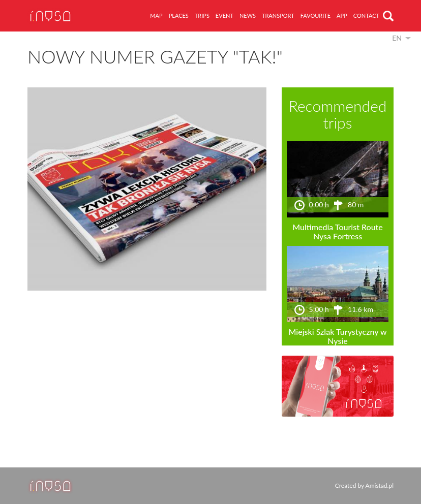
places (179, 15)
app (342, 15)
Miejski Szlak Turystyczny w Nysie (337, 336)
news (248, 15)
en (397, 38)
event (224, 15)
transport (278, 15)
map (156, 15)
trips (202, 15)
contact (366, 15)
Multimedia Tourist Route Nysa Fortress (338, 231)
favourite (315, 15)
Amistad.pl (380, 485)
